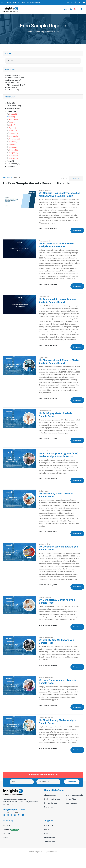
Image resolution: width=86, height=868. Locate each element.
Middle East (13, 167)
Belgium (14, 153)
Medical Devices (13, 81)
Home (29, 32)
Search (66, 10)
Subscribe (72, 784)
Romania (14, 137)
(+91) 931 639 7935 (10, 814)
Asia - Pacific (13, 109)
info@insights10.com (10, 2)
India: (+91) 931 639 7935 (31, 2)
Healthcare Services (15, 78)
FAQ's (47, 832)
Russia (13, 131)
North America (14, 106)
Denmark (14, 150)
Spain (13, 128)
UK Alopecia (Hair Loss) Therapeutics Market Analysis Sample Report (55, 196)
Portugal (14, 156)
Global (11, 104)
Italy (12, 126)
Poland (13, 142)
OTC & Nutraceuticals (15, 85)
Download (77, 234)
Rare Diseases (12, 90)
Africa (11, 161)
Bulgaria (14, 159)
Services (6, 836)
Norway (13, 148)
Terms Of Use (49, 843)
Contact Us (49, 828)
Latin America (13, 164)
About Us (7, 828)
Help (46, 836)
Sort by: (64, 179)
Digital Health (12, 83)
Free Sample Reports (44, 32)
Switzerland (15, 139)
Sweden (14, 134)
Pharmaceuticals (13, 76)
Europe (11, 112)
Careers (11, 832)
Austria (13, 145)
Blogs (5, 839)
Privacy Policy (50, 839)
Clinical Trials (11, 88)
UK (12, 117)
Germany (14, 120)
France (13, 123)
